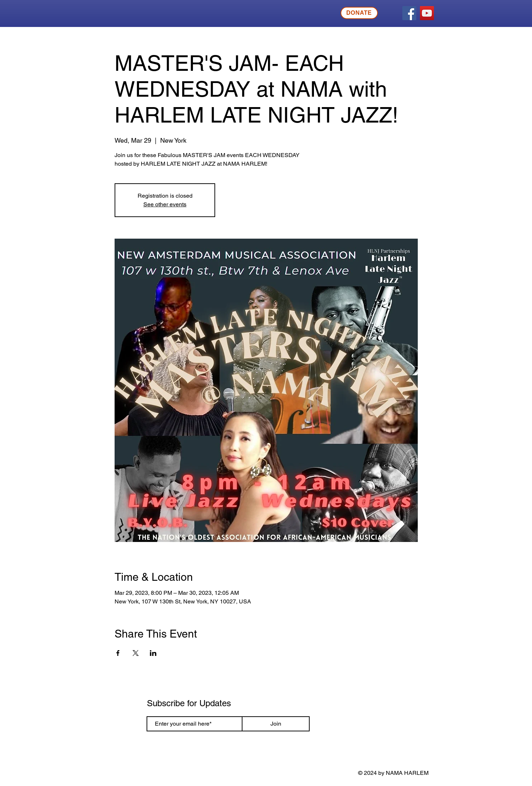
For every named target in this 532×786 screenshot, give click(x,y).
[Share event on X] (136, 653)
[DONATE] (359, 13)
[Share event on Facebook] (118, 653)
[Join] (276, 724)
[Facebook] (409, 13)
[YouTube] (427, 13)
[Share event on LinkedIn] (153, 653)
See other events (165, 204)
